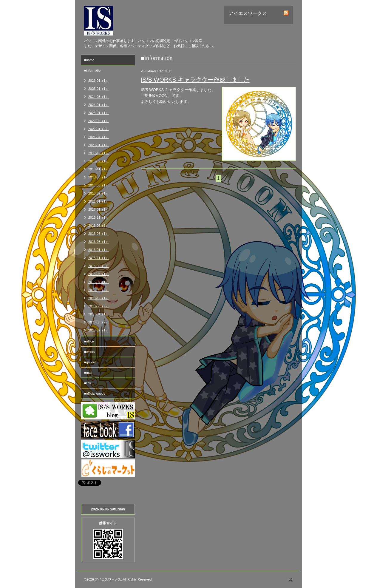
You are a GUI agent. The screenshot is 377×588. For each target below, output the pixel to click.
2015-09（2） (99, 266)
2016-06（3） (99, 226)
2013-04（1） (99, 314)
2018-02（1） (99, 193)
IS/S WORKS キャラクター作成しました (195, 80)
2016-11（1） (99, 217)
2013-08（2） (99, 306)
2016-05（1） (99, 234)
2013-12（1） (99, 298)
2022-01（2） (99, 129)
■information (93, 70)
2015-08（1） (99, 274)
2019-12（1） (99, 153)
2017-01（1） (99, 209)
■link (88, 383)
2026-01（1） (99, 81)
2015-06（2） (99, 290)
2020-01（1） (99, 145)
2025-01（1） (99, 89)
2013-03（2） (99, 322)
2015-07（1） (99, 282)
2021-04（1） (99, 137)
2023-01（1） (99, 113)
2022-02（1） (99, 121)
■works (89, 352)
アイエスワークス (108, 579)
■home (89, 60)
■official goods (95, 393)
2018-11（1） (99, 169)
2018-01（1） (99, 201)
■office (89, 341)
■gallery (90, 362)
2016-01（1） (99, 250)
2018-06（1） (99, 177)
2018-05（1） (99, 185)
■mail (88, 373)
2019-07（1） (99, 161)
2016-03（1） (99, 242)
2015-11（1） (99, 258)
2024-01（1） (99, 105)
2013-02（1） (99, 330)
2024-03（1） (99, 97)
